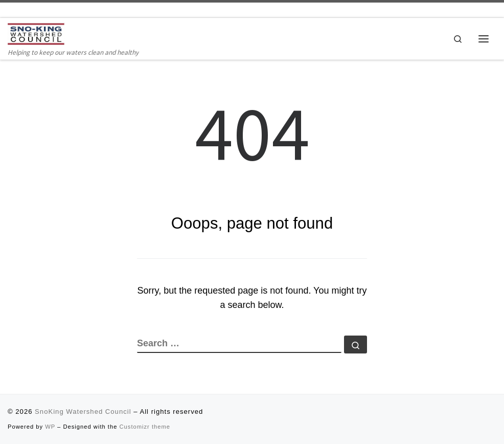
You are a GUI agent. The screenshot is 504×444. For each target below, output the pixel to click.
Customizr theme (145, 427)
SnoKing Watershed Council (83, 412)
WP (50, 427)
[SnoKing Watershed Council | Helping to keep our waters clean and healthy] (37, 34)
